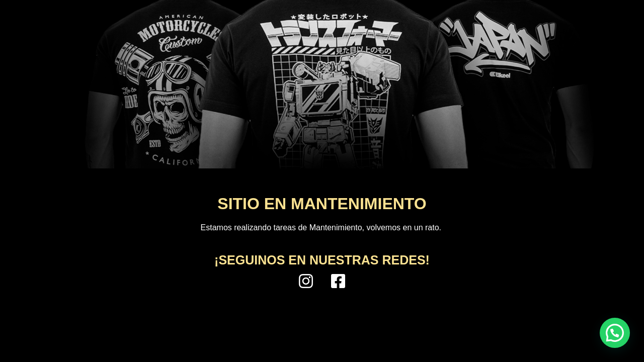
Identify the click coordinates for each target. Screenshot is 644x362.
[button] (615, 333)
